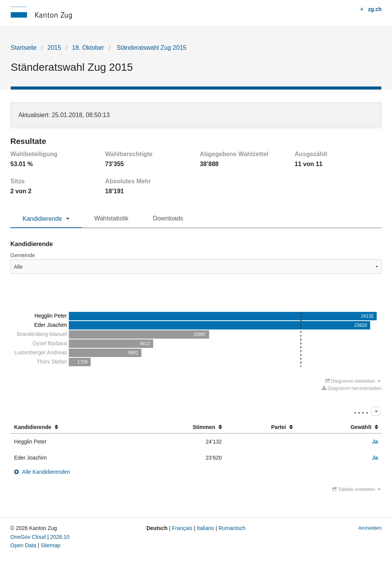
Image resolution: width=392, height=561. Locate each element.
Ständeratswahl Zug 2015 (151, 48)
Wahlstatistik (111, 218)
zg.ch (375, 9)
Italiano (205, 528)
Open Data (23, 545)
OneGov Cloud (28, 537)
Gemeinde (23, 255)
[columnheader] (73, 427)
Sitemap (50, 545)
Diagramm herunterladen (352, 388)
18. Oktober (88, 48)
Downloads (168, 218)
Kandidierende (42, 219)
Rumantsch (232, 528)
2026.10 (60, 537)
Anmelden (370, 528)
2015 (54, 48)
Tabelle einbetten (356, 489)
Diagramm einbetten (353, 381)
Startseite (24, 48)
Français (182, 528)
